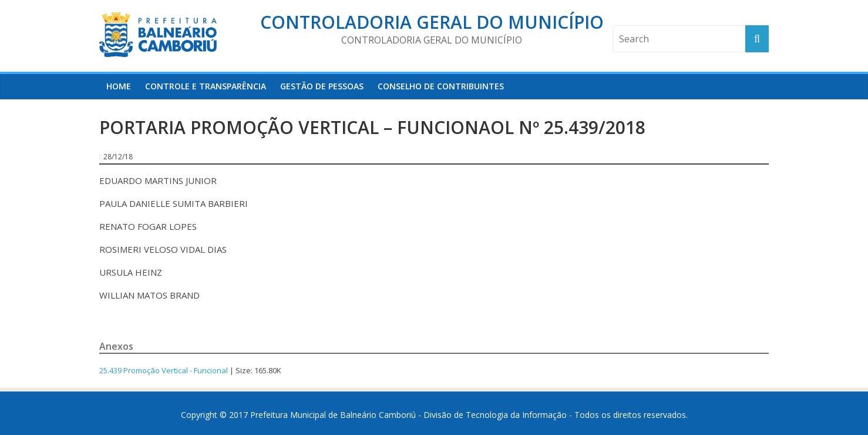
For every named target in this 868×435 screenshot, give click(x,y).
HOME (119, 86)
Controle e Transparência (206, 86)
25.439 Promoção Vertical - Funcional (164, 370)
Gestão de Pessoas (322, 86)
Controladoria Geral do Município (432, 22)
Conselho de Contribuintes (441, 86)
